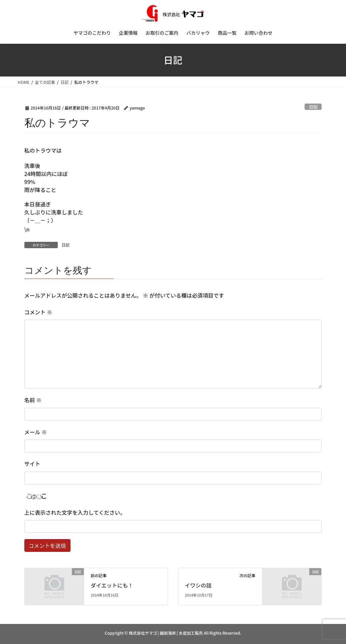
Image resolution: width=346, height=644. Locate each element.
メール (36, 432)
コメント (38, 312)
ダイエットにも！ (112, 585)
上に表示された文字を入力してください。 (75, 512)
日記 (313, 107)
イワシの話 (198, 585)
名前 (33, 400)
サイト (32, 464)
